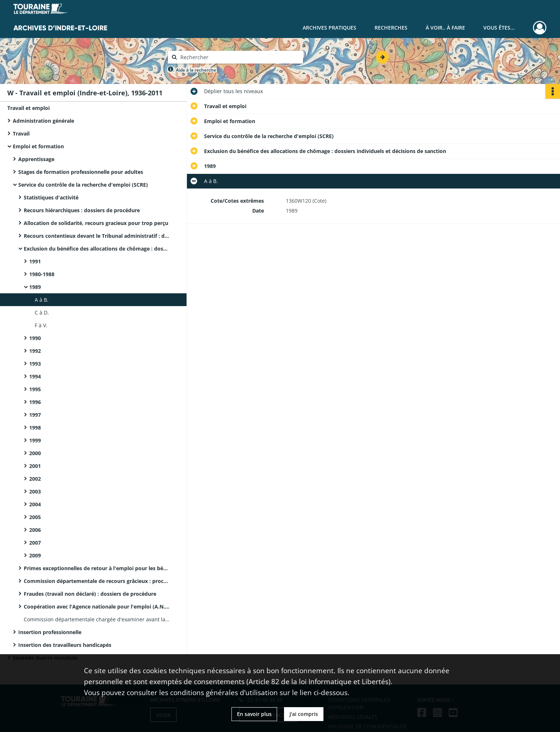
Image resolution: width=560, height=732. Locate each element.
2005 (35, 517)
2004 (35, 504)
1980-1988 (42, 274)
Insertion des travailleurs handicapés (65, 645)
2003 (35, 491)
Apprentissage (36, 159)
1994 (35, 376)
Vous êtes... (499, 28)
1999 (35, 440)
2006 (35, 530)
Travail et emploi (28, 108)
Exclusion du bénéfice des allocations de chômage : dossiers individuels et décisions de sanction (97, 249)
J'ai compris (304, 714)
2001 (35, 466)
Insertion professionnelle (50, 632)
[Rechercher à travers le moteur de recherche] (239, 57)
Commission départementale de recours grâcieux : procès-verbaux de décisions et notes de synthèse (97, 581)
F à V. (41, 325)
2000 (35, 453)
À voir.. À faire (445, 28)
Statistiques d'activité (51, 197)
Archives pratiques (329, 28)
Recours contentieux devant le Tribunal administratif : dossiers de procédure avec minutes (97, 236)
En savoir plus (254, 714)
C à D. (42, 312)
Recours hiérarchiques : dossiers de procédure (82, 210)
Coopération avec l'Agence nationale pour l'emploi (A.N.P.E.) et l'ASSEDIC (97, 607)
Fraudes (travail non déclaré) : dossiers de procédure (90, 594)
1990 (35, 338)
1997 (35, 415)
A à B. (42, 300)
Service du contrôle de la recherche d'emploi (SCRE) (83, 185)
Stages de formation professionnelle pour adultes (81, 172)
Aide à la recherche (196, 70)
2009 (35, 555)
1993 (35, 364)
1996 (35, 402)
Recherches (391, 28)
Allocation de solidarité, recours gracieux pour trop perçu (96, 223)
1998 (35, 428)
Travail (21, 134)
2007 (35, 543)
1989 (35, 287)
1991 (35, 261)
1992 (35, 351)
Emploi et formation (38, 146)
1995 (35, 389)
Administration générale (43, 121)
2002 (35, 479)
